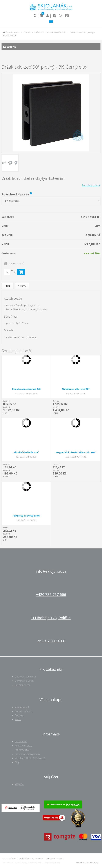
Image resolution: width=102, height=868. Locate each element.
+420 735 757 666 (51, 594)
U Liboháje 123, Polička (51, 618)
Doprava (19, 715)
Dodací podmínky (24, 711)
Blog (17, 762)
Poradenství (21, 741)
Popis (8, 286)
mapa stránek (9, 858)
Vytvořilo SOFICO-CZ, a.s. (88, 863)
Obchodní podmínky (25, 677)
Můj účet (19, 784)
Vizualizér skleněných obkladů (30, 758)
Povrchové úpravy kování (28, 754)
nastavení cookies (55, 858)
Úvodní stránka (11, 32)
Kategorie (51, 47)
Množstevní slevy (23, 746)
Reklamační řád (23, 685)
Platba (18, 719)
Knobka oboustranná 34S (26, 389)
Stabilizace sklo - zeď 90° (76, 389)
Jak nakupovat (22, 707)
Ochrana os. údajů (24, 681)
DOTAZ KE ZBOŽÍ (16, 264)
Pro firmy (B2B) (23, 750)
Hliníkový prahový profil (26, 516)
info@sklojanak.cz (51, 571)
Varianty (22, 286)
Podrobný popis (91, 185)
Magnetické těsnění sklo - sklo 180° (76, 452)
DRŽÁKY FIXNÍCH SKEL (56, 32)
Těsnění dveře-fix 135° (26, 452)
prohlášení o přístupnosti (31, 858)
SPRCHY (27, 32)
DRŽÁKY (38, 32)
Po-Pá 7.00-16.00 (51, 641)
